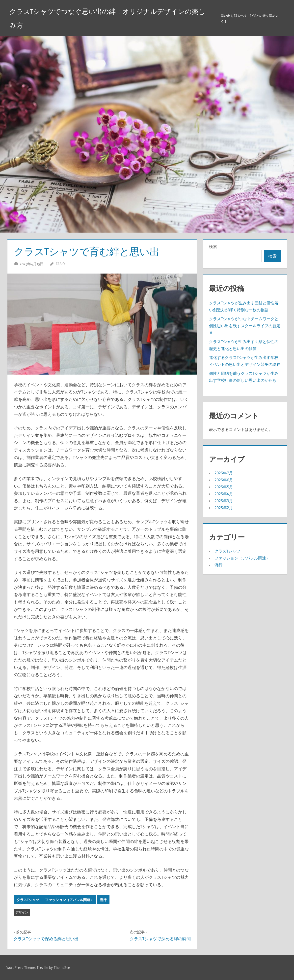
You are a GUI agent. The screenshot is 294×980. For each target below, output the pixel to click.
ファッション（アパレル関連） (69, 900)
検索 (213, 246)
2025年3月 (224, 501)
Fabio (60, 264)
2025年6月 (224, 480)
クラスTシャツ (28, 900)
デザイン (22, 912)
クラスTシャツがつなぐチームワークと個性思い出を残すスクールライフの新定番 (245, 326)
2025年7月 (224, 473)
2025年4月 (224, 494)
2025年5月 (224, 487)
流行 (103, 900)
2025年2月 (224, 508)
